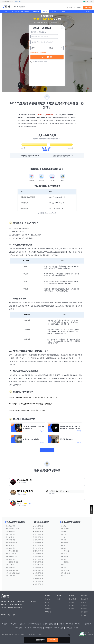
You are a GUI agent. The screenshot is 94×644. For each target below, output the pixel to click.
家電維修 (64, 547)
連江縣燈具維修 (38, 583)
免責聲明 (84, 604)
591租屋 (61, 623)
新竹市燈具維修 (38, 533)
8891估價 (69, 627)
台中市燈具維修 (38, 544)
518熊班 (5, 623)
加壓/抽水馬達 (65, 528)
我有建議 (72, 608)
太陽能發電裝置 (66, 572)
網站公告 (84, 601)
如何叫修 (48, 598)
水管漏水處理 (65, 569)
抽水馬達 (64, 525)
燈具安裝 (64, 539)
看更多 (47, 449)
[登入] (16, 1)
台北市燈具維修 (38, 525)
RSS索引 (48, 611)
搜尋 (70, 7)
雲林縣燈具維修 (38, 550)
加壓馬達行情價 (11, 566)
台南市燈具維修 (38, 558)
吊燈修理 (64, 530)
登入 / (71, 598)
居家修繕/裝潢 (25, 11)
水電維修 (15, 11)
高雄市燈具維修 (38, 561)
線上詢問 (33, 600)
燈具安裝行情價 (11, 539)
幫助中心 (72, 604)
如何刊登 (78, 8)
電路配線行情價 (11, 575)
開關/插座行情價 (11, 552)
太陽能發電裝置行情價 (13, 572)
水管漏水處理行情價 (12, 569)
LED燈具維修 (65, 550)
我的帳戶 (88, 11)
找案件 (54, 11)
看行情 (45, 11)
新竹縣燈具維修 (38, 536)
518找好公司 (14, 623)
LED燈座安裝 (65, 561)
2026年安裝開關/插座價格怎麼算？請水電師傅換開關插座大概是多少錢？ (34, 397)
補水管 (63, 536)
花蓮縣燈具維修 (38, 575)
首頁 (6, 11)
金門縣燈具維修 (38, 580)
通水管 (63, 544)
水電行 (63, 564)
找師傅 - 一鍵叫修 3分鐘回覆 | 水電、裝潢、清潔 (6, 6)
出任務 (76, 627)
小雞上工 (23, 623)
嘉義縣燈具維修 (38, 566)
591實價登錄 (87, 623)
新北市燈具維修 (38, 528)
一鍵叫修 (88, 8)
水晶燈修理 (64, 541)
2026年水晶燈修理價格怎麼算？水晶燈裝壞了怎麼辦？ (28, 410)
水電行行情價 (10, 564)
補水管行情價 (10, 536)
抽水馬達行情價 (11, 525)
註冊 (75, 598)
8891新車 (28, 627)
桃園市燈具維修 (38, 530)
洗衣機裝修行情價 (11, 555)
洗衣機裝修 (64, 555)
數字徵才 (84, 614)
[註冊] (21, 1)
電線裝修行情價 (11, 558)
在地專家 (48, 608)
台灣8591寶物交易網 (34, 623)
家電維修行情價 (11, 547)
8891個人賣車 (59, 627)
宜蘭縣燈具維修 (38, 541)
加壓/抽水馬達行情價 (12, 528)
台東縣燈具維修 (38, 572)
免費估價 (53, 640)
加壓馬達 (64, 566)
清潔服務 (35, 11)
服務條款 (84, 608)
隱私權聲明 (85, 611)
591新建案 (70, 623)
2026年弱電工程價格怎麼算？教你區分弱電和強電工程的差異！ (31, 404)
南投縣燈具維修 (38, 555)
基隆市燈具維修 (38, 539)
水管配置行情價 (11, 533)
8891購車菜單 (38, 627)
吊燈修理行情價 (11, 530)
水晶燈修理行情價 (11, 541)
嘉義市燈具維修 (38, 564)
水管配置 (64, 533)
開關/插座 (64, 552)
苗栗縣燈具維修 (38, 552)
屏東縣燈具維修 (38, 569)
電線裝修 (64, 558)
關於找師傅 (85, 598)
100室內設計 (19, 627)
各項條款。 (46, 62)
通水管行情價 (10, 544)
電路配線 (64, 575)
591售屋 (78, 623)
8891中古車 (48, 627)
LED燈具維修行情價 (12, 550)
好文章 (64, 11)
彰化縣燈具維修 (38, 547)
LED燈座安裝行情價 (12, 561)
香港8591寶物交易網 (50, 623)
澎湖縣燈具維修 (38, 577)
